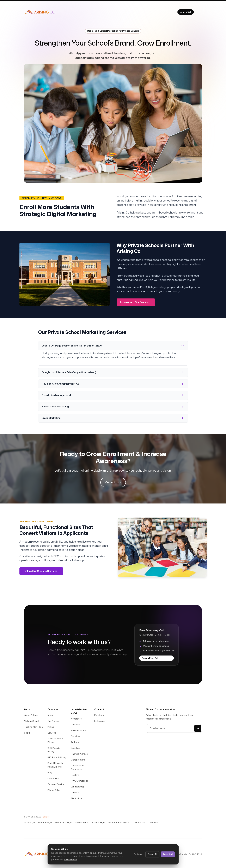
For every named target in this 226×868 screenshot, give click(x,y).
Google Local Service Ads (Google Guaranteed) (113, 372)
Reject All (152, 854)
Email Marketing (113, 418)
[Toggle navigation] (200, 12)
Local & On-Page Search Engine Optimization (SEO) (113, 346)
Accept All (168, 854)
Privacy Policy (70, 860)
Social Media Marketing (113, 407)
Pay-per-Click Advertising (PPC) (113, 384)
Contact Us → (113, 482)
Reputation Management (113, 395)
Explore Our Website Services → (41, 571)
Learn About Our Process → (136, 302)
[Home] (40, 12)
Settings (138, 854)
